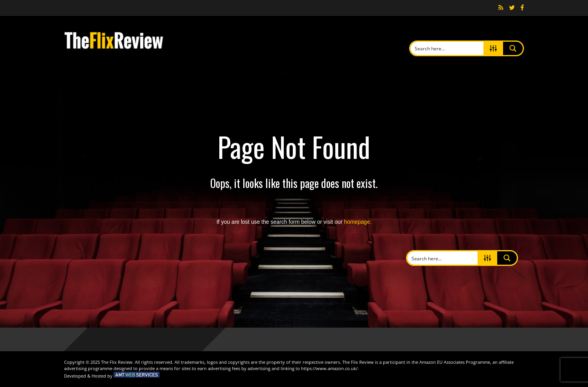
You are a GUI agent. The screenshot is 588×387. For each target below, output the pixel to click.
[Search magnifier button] (513, 48)
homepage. (358, 222)
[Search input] (447, 48)
